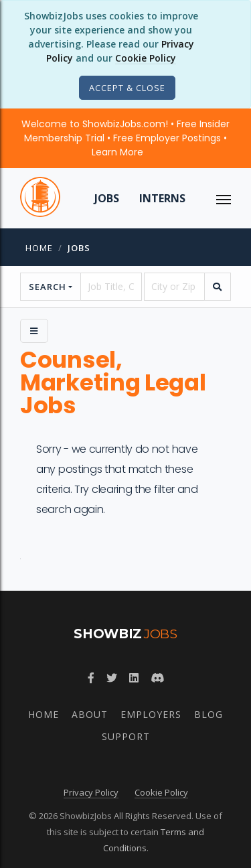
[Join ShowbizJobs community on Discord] (157, 678)
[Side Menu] (34, 331)
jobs (79, 248)
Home (39, 248)
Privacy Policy (91, 792)
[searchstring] (111, 287)
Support (126, 736)
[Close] (127, 88)
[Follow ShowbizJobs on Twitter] (112, 678)
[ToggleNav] (224, 198)
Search (48, 287)
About (90, 714)
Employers (151, 714)
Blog (208, 714)
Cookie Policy (146, 58)
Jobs (107, 198)
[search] (218, 287)
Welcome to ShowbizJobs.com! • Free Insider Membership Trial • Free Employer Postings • (125, 138)
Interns (162, 198)
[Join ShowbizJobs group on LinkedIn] (134, 678)
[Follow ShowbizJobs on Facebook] (91, 678)
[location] (174, 287)
